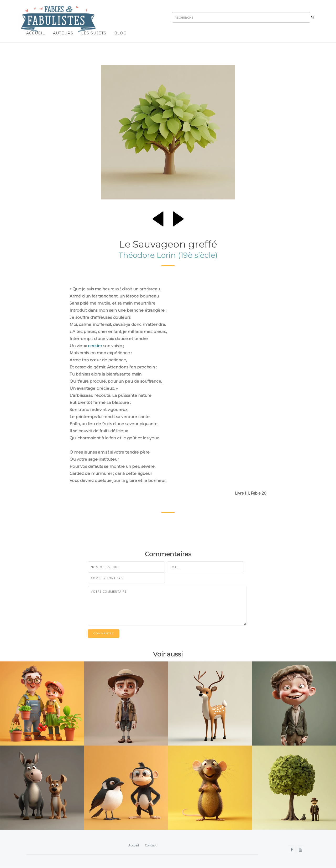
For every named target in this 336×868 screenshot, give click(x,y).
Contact (151, 845)
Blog (120, 33)
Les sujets (94, 33)
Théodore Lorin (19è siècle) (168, 255)
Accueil (36, 33)
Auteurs (63, 33)
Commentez (104, 633)
